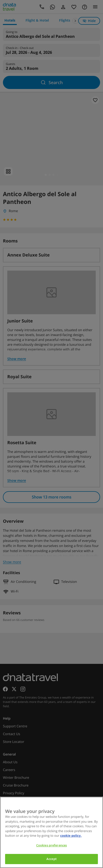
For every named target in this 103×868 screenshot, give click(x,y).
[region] (51, 832)
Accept (51, 859)
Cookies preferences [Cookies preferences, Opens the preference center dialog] (51, 845)
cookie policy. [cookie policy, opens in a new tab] (71, 836)
